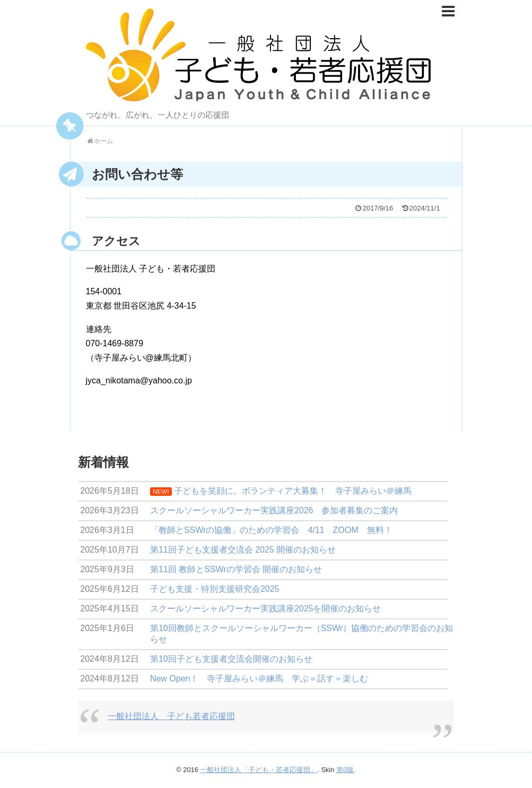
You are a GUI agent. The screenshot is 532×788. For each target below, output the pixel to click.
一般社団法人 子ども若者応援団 (171, 716)
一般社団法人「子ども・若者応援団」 (259, 770)
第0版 (345, 770)
